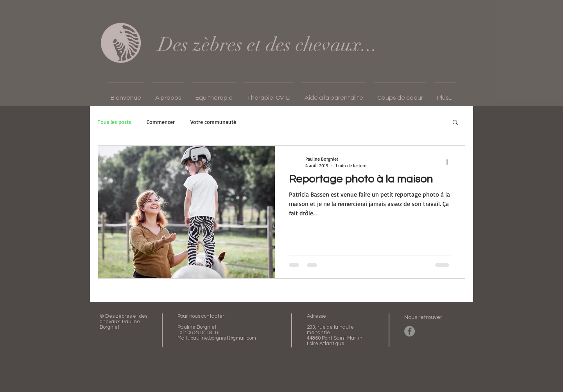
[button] (168, 94)
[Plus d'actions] (450, 162)
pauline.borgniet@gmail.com (223, 338)
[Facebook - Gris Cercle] (410, 331)
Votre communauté (213, 122)
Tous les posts (114, 122)
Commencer (161, 122)
